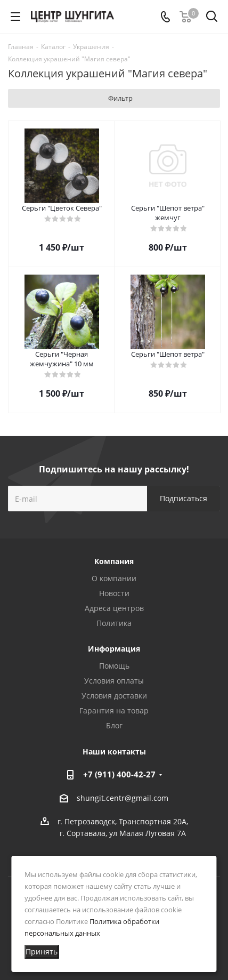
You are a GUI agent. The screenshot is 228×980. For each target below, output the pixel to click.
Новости (114, 593)
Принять (42, 951)
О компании (114, 578)
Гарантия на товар (114, 710)
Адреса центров (114, 608)
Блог (114, 725)
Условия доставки (114, 696)
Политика (114, 623)
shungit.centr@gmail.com (123, 798)
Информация (114, 649)
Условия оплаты (114, 681)
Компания (114, 561)
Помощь (114, 666)
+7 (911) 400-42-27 (119, 774)
